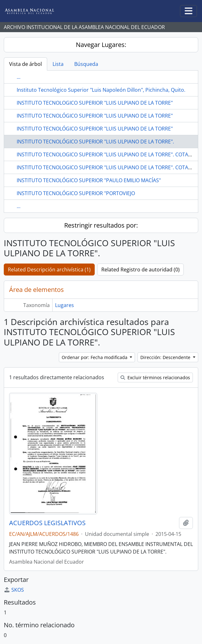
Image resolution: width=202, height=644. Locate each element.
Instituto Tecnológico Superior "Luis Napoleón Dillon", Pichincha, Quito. (101, 90)
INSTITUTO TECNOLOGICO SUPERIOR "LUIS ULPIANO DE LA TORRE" (95, 103)
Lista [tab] (58, 64)
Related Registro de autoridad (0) (140, 270)
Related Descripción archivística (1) (49, 270)
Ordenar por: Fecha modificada (95, 357)
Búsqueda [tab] (86, 64)
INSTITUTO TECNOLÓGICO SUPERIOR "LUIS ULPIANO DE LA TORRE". (95, 142)
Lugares (65, 305)
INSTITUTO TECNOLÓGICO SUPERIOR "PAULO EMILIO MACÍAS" (89, 180)
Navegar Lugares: (101, 45)
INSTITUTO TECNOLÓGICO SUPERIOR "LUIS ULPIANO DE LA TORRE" (95, 116)
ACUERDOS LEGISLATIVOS (47, 523)
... (19, 77)
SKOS (14, 590)
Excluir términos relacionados (155, 377)
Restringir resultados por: (101, 225)
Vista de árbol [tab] (25, 64)
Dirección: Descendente (166, 357)
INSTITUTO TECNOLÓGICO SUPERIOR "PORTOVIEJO (76, 193)
